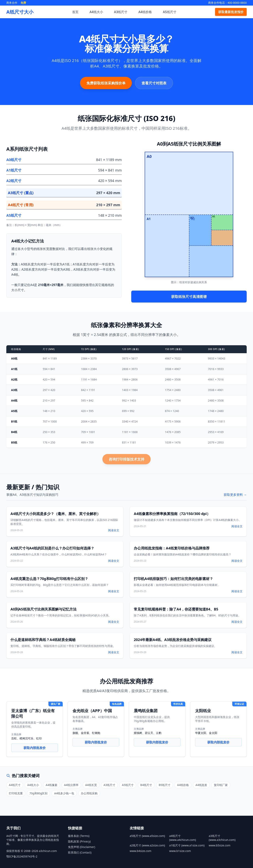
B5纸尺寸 (165, 785)
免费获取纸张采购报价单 (106, 83)
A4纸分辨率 (71, 785)
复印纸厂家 (221, 785)
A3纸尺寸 (121, 12)
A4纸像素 (51, 785)
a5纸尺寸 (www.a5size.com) (147, 836)
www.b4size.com (141, 851)
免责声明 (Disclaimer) (82, 847)
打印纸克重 (16, 793)
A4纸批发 (201, 785)
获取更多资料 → (235, 495)
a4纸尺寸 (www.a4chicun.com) (183, 838)
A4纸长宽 (91, 785)
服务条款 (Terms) (79, 836)
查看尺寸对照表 (154, 83)
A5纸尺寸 (170, 12)
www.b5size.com (220, 845)
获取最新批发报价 (231, 12)
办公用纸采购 (89, 793)
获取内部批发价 (35, 748)
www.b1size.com (180, 851)
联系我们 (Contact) (80, 852)
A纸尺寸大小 (20, 12)
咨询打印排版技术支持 (126, 459)
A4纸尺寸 (15, 785)
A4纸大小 (96, 12)
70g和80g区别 (38, 793)
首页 (75, 12)
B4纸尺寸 (146, 785)
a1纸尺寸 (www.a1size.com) (187, 845)
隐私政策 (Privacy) (79, 841)
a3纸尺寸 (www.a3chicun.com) (222, 838)
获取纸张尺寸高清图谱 (189, 297)
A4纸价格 (145, 12)
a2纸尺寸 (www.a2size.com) (147, 845)
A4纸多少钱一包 (64, 793)
